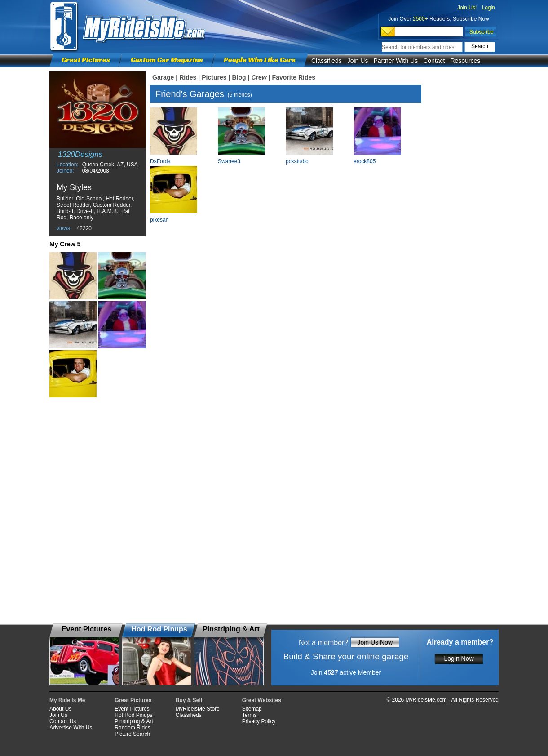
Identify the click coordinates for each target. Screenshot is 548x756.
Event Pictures (132, 709)
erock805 (365, 161)
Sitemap (252, 709)
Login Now (459, 658)
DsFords (160, 161)
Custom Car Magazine (167, 60)
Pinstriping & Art (134, 721)
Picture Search (132, 734)
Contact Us (63, 721)
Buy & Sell (189, 700)
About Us (60, 709)
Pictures (214, 77)
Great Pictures (86, 60)
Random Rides (132, 728)
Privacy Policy (259, 721)
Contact (434, 61)
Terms (250, 715)
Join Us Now (375, 642)
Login (488, 8)
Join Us (358, 61)
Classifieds (327, 61)
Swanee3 (229, 161)
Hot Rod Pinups (133, 715)
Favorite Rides (294, 77)
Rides (188, 77)
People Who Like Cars (260, 60)
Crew (259, 77)
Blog (239, 77)
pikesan (159, 220)
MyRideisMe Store (198, 709)
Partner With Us (396, 61)
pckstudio (297, 161)
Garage (163, 77)
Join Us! (467, 8)
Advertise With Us (71, 728)
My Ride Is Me (67, 700)
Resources (465, 61)
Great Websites (262, 700)
